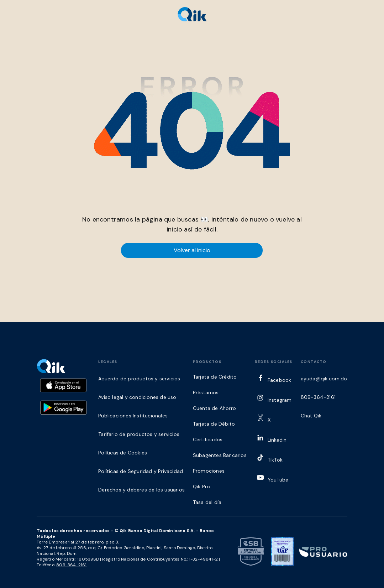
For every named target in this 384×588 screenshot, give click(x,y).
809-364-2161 (71, 565)
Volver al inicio (192, 250)
